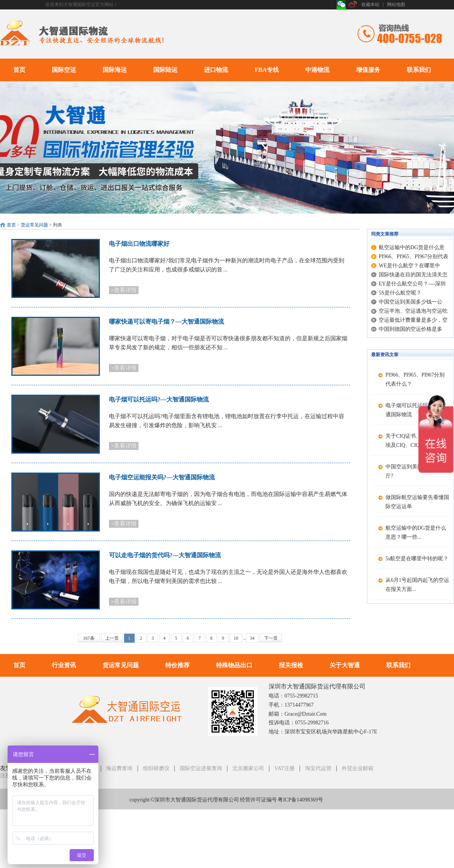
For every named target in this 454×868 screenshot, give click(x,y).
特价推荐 (177, 665)
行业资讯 (64, 665)
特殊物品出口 (234, 665)
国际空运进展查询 (201, 768)
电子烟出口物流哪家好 (139, 244)
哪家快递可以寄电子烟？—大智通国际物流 (166, 322)
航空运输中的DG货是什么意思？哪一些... (416, 532)
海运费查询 (119, 768)
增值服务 (368, 70)
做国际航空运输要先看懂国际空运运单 (417, 502)
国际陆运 (165, 70)
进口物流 (216, 70)
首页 (19, 70)
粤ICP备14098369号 (300, 800)
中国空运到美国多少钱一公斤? (417, 471)
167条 (89, 638)
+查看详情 (124, 290)
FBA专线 (267, 70)
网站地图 (396, 5)
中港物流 (317, 70)
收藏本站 (370, 5)
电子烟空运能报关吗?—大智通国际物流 (162, 477)
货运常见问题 (34, 225)
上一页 (112, 638)
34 (252, 638)
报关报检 (291, 665)
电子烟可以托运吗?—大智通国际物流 (159, 399)
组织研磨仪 (156, 768)
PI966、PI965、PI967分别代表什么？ (415, 379)
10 (236, 638)
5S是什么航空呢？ (400, 293)
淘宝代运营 (318, 768)
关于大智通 (345, 665)
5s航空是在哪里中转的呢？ (417, 559)
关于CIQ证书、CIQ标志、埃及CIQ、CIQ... (416, 441)
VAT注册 (284, 768)
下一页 (271, 638)
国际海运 (115, 70)
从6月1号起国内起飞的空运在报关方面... (417, 585)
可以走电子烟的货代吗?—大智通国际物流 (165, 555)
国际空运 (64, 70)
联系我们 (419, 70)
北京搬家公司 (248, 768)
